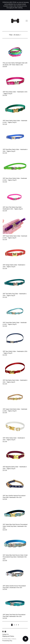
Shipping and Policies (8, 636)
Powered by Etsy (7, 641)
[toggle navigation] (27, 21)
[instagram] (3, 632)
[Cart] (25, 639)
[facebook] (5, 632)
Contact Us (5, 634)
